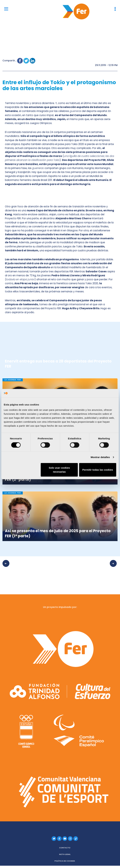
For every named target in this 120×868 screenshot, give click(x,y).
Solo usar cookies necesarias (59, 470)
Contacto (65, 847)
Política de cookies (65, 860)
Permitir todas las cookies (98, 470)
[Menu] (6, 9)
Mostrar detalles (100, 457)
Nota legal (65, 853)
